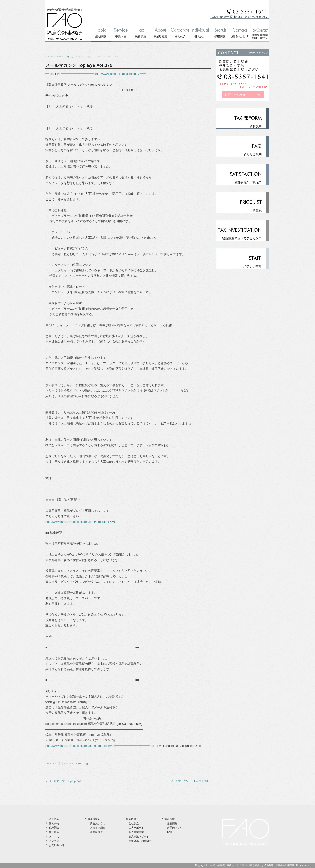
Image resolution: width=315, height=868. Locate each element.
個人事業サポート (139, 836)
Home (49, 57)
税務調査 (54, 828)
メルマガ (54, 836)
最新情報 (172, 823)
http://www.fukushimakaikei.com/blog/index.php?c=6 (81, 522)
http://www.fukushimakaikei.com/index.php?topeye (79, 746)
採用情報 (54, 832)
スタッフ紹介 (98, 828)
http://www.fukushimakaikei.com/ (117, 74)
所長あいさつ (98, 823)
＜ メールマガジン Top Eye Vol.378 (66, 781)
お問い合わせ (57, 845)
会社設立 (134, 823)
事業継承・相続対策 (140, 841)
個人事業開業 (136, 832)
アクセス (54, 841)
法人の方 (54, 819)
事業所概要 (96, 832)
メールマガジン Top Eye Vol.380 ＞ (191, 781)
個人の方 (54, 823)
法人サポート (136, 828)
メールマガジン (65, 57)
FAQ (170, 832)
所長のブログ (175, 828)
